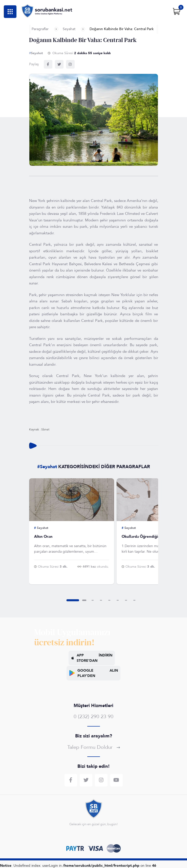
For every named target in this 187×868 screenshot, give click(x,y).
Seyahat (69, 29)
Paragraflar (40, 29)
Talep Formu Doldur (94, 747)
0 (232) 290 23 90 (93, 717)
